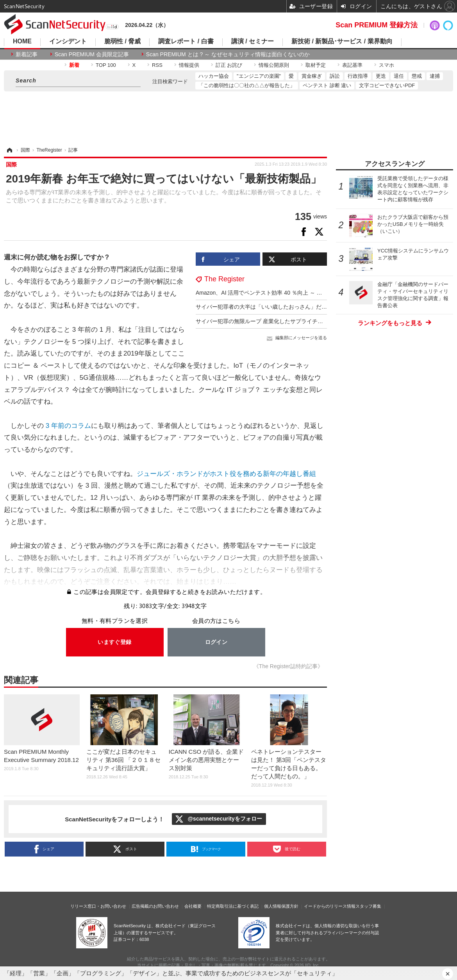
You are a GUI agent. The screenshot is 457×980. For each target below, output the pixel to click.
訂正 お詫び (229, 65)
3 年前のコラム (67, 426)
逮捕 (435, 76)
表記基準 (352, 65)
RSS (157, 65)
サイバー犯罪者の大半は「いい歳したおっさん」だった (264, 307)
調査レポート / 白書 (186, 41)
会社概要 (193, 906)
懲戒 (417, 76)
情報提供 (189, 65)
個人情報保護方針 (281, 906)
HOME (22, 41)
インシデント (68, 41)
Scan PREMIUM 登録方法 (377, 25)
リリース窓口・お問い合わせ (98, 906)
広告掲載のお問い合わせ (155, 906)
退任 (399, 76)
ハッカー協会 (214, 76)
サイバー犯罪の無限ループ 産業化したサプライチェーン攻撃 (270, 321)
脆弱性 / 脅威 (122, 41)
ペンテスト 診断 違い (327, 85)
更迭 (381, 76)
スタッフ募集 (368, 906)
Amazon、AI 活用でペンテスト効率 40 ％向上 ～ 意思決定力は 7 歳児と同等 (289, 293)
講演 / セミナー (253, 41)
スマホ (386, 65)
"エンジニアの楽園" (259, 76)
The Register (224, 279)
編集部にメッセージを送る (301, 338)
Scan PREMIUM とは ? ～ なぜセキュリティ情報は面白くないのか (228, 54)
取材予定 (316, 65)
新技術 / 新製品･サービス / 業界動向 (342, 41)
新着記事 (27, 54)
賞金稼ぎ (312, 76)
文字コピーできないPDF (387, 85)
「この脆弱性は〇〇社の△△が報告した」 (247, 85)
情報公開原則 (274, 65)
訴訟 (335, 76)
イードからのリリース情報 (330, 906)
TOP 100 (106, 65)
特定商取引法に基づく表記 (233, 906)
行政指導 (358, 76)
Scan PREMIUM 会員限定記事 (92, 54)
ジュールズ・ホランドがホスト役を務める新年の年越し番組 (226, 474)
